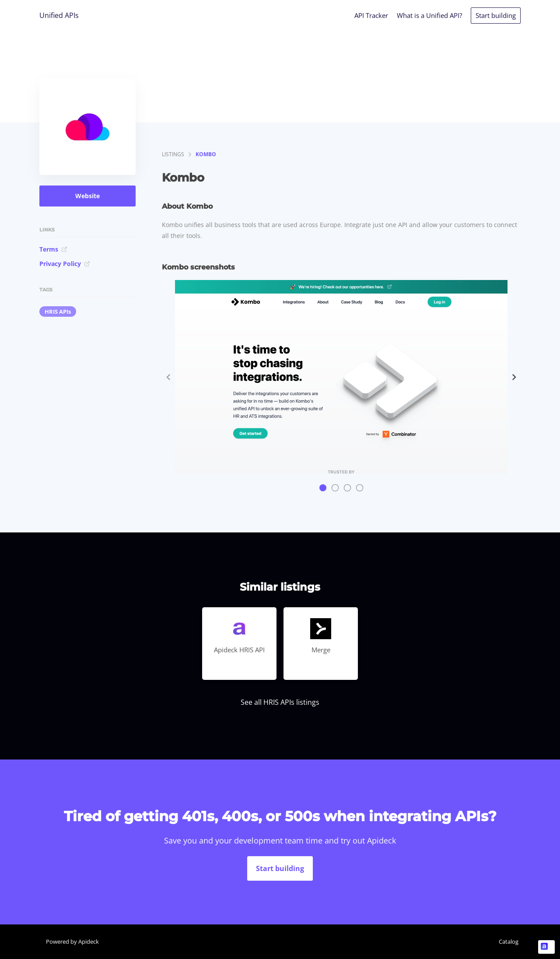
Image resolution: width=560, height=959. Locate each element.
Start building (496, 15)
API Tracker (371, 15)
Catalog (509, 941)
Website (87, 196)
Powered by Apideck (72, 941)
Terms (53, 249)
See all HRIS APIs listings (280, 702)
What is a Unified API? (429, 15)
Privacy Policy (65, 264)
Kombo (206, 154)
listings (173, 154)
